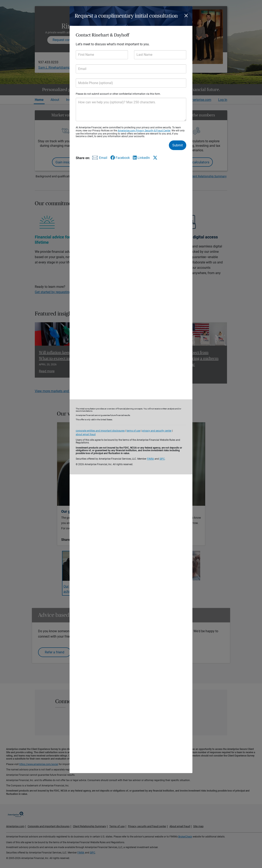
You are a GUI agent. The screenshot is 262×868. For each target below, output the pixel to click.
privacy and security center (157, 431)
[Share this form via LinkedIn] (141, 158)
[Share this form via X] (155, 158)
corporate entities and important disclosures (100, 431)
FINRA (150, 459)
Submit (178, 145)
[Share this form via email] (99, 159)
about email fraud (86, 434)
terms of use (133, 431)
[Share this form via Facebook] (120, 158)
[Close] (187, 16)
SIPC (162, 459)
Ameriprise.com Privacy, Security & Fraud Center (144, 131)
